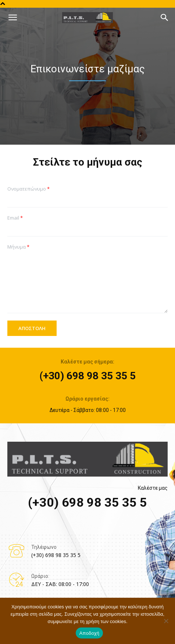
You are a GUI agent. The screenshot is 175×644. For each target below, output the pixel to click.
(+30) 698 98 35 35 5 (87, 376)
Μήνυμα (18, 247)
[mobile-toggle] (12, 18)
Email (15, 218)
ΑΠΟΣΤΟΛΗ (32, 328)
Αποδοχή (90, 633)
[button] (165, 18)
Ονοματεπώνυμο (28, 189)
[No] (166, 621)
